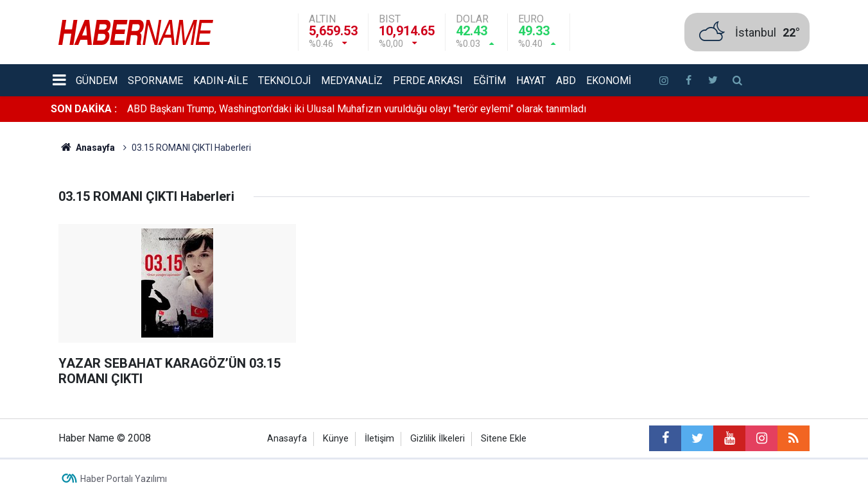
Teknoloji (284, 81)
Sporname (155, 81)
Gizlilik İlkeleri (438, 439)
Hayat (531, 81)
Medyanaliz (352, 81)
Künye (336, 439)
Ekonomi (609, 81)
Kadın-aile (221, 81)
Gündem (97, 81)
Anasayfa (287, 439)
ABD (566, 81)
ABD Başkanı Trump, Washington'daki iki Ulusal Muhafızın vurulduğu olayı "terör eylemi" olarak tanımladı (357, 109)
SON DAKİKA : (84, 109)
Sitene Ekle (504, 439)
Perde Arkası (428, 81)
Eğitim (490, 81)
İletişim (379, 439)
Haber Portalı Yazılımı (124, 479)
